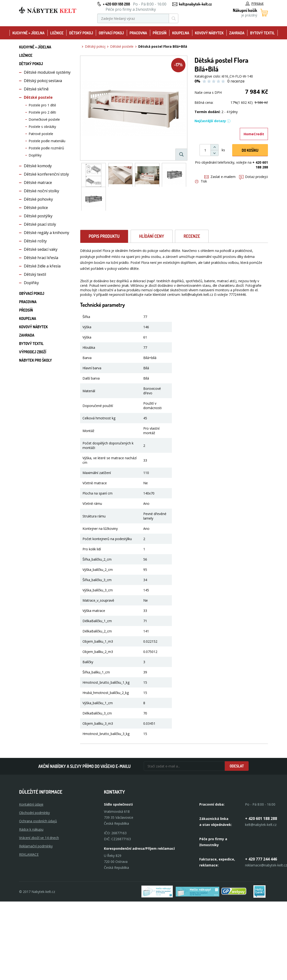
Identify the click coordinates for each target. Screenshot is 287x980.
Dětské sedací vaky (41, 249)
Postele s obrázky (42, 127)
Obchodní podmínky (34, 813)
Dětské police (36, 208)
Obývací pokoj (111, 33)
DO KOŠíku (250, 150)
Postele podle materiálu (47, 141)
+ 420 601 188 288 (116, 4)
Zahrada (237, 33)
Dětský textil (35, 274)
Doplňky (35, 155)
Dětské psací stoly (40, 224)
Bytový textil (262, 33)
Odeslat (237, 766)
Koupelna (181, 33)
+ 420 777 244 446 (261, 859)
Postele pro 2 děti (42, 112)
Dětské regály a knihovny (46, 233)
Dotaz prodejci (254, 177)
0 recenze (236, 81)
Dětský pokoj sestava (43, 81)
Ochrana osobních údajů (38, 821)
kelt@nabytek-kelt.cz (195, 4)
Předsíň (160, 33)
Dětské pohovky (38, 199)
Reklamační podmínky (36, 846)
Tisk (201, 181)
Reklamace (29, 854)
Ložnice (57, 33)
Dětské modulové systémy (47, 72)
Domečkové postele (44, 119)
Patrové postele (41, 134)
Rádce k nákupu (31, 829)
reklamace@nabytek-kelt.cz (266, 865)
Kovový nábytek (209, 33)
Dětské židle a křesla (42, 266)
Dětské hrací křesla (41, 258)
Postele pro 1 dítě (42, 105)
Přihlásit (255, 3)
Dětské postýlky (38, 216)
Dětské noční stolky (41, 191)
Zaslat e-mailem (220, 177)
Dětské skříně (36, 89)
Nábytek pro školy (36, 360)
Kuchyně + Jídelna (28, 33)
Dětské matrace (38, 182)
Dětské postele (38, 97)
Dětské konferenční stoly (46, 174)
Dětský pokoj (81, 33)
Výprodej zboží (33, 352)
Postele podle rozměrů (46, 148)
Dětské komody (38, 166)
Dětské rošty (35, 241)
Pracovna (138, 33)
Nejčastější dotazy (213, 121)
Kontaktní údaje (31, 804)
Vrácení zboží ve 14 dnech (39, 838)
